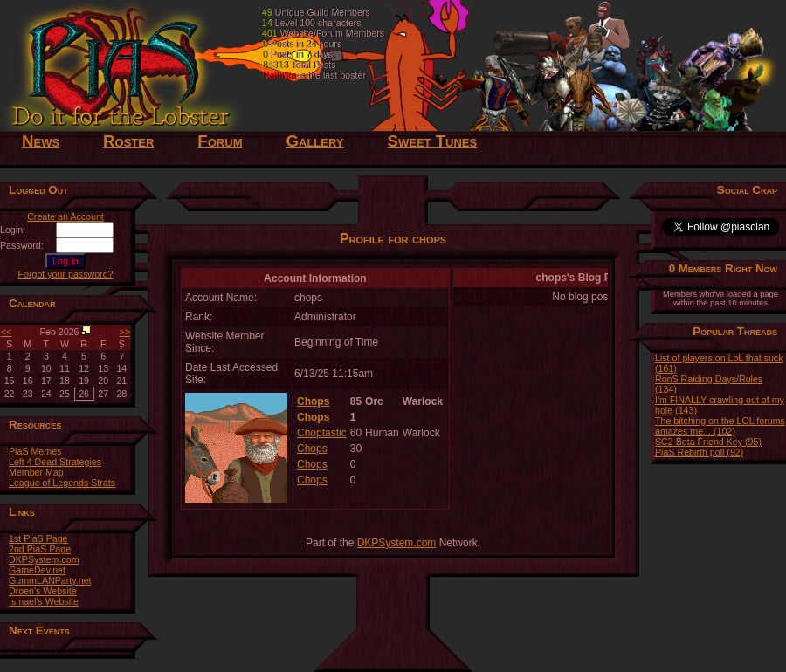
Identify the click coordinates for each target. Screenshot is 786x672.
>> (125, 332)
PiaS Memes (35, 451)
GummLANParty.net (50, 580)
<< (6, 332)
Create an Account (65, 216)
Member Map (36, 472)
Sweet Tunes (433, 141)
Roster (128, 141)
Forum (220, 141)
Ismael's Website (44, 601)
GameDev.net (37, 570)
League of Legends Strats (62, 483)
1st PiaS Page (38, 538)
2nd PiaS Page (40, 549)
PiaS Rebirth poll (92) (699, 452)
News (41, 141)
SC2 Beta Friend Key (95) (708, 442)
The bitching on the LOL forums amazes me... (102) (720, 426)
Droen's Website (43, 591)
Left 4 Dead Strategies (55, 462)
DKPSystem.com (44, 559)
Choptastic (322, 433)
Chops (313, 401)
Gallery (314, 141)
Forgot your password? (66, 274)
